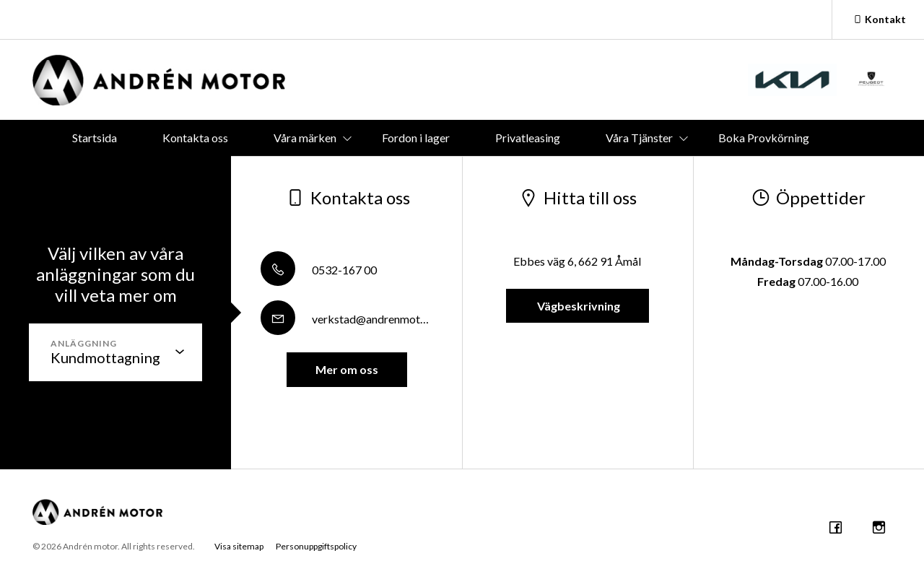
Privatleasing (528, 138)
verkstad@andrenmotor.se (352, 319)
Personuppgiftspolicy (316, 546)
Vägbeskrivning (577, 306)
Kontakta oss (195, 138)
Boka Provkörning (764, 138)
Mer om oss (347, 369)
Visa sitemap (239, 546)
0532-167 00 (319, 270)
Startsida (95, 138)
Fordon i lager (416, 138)
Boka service (393, 174)
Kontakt (878, 19)
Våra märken (305, 138)
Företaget (495, 174)
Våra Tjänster (639, 138)
